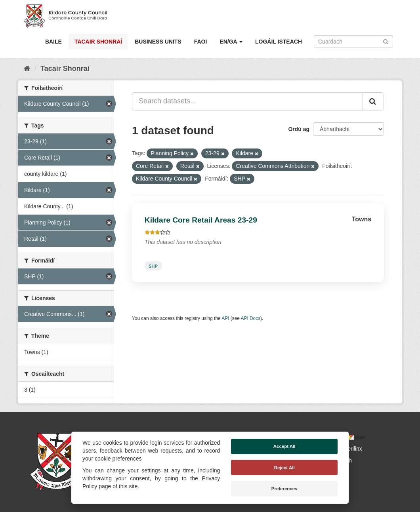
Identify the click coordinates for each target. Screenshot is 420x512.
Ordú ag (299, 129)
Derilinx (349, 449)
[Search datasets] (353, 42)
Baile (53, 42)
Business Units (158, 42)
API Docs (251, 318)
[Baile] (27, 69)
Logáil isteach (279, 42)
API (225, 318)
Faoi (201, 42)
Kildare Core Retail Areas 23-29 (201, 220)
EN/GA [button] (231, 42)
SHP (153, 266)
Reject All (284, 468)
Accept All (284, 446)
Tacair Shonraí (98, 42)
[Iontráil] (386, 41)
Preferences (284, 489)
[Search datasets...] (247, 101)
